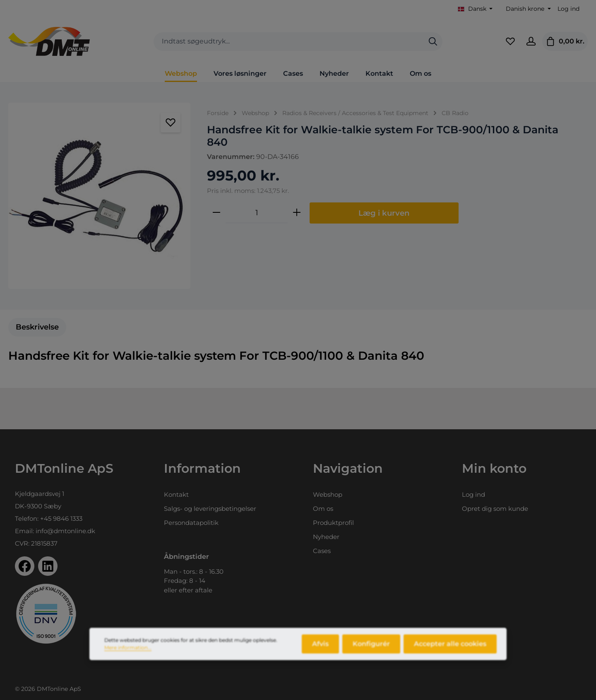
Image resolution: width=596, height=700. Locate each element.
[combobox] (289, 42)
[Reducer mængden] (216, 213)
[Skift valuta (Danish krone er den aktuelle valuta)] (528, 9)
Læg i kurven (384, 213)
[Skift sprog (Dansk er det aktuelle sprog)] (475, 9)
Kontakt (176, 494)
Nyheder (326, 537)
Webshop (328, 494)
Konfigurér (371, 650)
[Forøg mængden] (297, 213)
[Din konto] (531, 41)
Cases (322, 551)
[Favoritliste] (510, 41)
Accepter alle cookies (450, 650)
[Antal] (257, 213)
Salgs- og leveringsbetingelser (210, 509)
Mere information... (128, 654)
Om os (323, 509)
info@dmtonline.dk (65, 531)
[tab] (37, 327)
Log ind (568, 9)
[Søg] (433, 42)
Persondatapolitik (191, 523)
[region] (99, 196)
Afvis (320, 650)
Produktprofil (333, 523)
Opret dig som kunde (495, 509)
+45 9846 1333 (61, 518)
